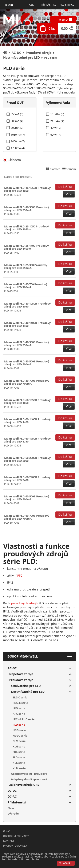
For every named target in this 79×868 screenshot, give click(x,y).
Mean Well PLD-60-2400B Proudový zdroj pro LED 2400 (27, 479)
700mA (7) (17, 128)
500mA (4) (17, 121)
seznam (69, 169)
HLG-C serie (20, 703)
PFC (20, 575)
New (11, 808)
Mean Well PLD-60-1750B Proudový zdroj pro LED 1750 (27, 440)
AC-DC (12, 668)
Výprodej (14, 814)
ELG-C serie (20, 697)
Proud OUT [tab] (15, 102)
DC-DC (12, 791)
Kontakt (9, 841)
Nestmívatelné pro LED (28, 692)
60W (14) (56, 135)
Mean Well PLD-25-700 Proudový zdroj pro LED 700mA (26, 286)
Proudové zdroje (21, 680)
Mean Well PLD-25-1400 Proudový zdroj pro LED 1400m (26, 247)
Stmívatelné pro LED (26, 686)
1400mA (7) (18, 141)
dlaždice (53, 169)
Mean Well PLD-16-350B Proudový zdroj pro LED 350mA (27, 209)
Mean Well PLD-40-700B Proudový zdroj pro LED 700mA (27, 382)
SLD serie (19, 757)
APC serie (19, 714)
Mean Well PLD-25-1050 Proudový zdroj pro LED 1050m (26, 228)
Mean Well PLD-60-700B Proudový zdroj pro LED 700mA (27, 517)
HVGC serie (20, 736)
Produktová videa (15, 846)
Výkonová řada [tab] (58, 102)
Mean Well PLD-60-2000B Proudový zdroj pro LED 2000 (27, 459)
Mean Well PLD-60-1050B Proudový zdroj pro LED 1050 (27, 401)
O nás (7, 831)
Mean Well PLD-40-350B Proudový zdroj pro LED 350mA (27, 344)
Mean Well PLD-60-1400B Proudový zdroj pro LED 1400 (27, 421)
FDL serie (19, 752)
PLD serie (19, 725)
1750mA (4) (18, 148)
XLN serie (19, 768)
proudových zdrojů (24, 603)
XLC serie (19, 763)
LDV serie (19, 708)
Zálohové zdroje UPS (24, 785)
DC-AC (12, 796)
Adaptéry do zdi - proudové (29, 779)
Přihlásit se (49, 5)
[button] (33, 5)
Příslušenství (17, 802)
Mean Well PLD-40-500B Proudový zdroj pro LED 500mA (27, 363)
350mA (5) (17, 114)
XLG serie (19, 746)
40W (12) (56, 128)
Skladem (15, 160)
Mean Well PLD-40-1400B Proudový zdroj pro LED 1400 (27, 324)
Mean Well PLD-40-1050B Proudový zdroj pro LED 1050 (27, 305)
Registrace (67, 5)
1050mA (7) (18, 135)
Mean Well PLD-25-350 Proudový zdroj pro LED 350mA (26, 266)
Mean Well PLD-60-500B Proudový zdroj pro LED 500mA (27, 498)
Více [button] (69, 194)
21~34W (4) (57, 121)
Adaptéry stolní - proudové (29, 774)
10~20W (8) (57, 114)
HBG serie (19, 730)
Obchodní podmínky (16, 836)
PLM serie (19, 741)
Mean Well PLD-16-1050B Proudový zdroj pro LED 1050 (27, 189)
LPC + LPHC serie (24, 719)
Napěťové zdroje (21, 674)
